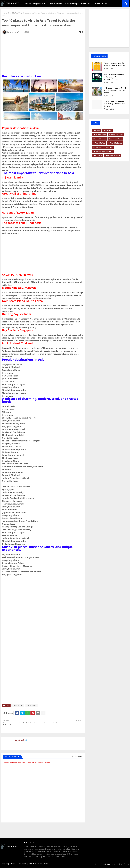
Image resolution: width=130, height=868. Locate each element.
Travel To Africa (102, 4)
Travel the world (117, 135)
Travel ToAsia (87, 4)
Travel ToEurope (71, 4)
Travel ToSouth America (104, 151)
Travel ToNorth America (104, 147)
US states (99, 156)
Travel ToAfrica (116, 139)
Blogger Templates (19, 863)
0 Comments (78, 757)
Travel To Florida (55, 4)
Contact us (112, 864)
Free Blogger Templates (39, 863)
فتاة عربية (19, 740)
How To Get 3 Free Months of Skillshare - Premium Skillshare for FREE (114, 77)
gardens (108, 130)
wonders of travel (114, 156)
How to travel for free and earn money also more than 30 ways (115, 104)
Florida (98, 130)
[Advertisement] (43, 57)
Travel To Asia (18, 706)
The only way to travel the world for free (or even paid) (115, 64)
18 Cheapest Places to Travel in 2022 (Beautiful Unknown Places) (115, 90)
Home (28, 4)
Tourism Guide (101, 135)
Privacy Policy (123, 864)
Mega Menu (38, 4)
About (103, 864)
